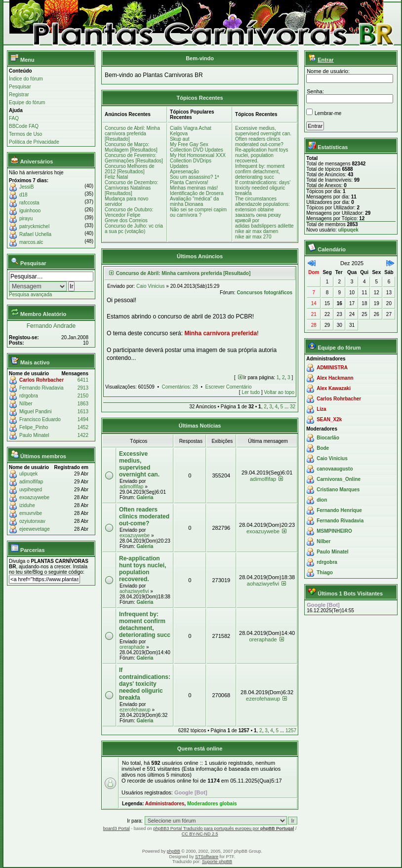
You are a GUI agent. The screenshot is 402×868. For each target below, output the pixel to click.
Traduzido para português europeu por (239, 829)
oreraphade (132, 647)
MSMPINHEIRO (334, 531)
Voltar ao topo (279, 392)
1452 (83, 427)
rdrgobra (29, 396)
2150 (83, 396)
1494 (83, 419)
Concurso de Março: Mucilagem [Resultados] (131, 147)
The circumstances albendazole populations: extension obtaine (262, 204)
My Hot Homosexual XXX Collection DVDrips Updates (198, 161)
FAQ (14, 118)
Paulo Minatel (34, 435)
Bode (323, 448)
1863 (83, 404)
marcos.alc (31, 242)
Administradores (165, 804)
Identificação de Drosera (197, 193)
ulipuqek (28, 474)
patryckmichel (34, 226)
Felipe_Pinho (34, 427)
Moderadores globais (212, 804)
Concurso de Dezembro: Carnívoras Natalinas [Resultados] (131, 188)
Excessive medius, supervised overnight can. (263, 131)
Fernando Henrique (339, 510)
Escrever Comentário (229, 387)
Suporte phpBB (217, 862)
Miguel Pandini (36, 412)
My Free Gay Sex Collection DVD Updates (197, 147)
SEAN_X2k (329, 419)
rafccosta (29, 203)
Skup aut (180, 139)
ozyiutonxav (32, 521)
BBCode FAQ (24, 126)
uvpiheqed (31, 490)
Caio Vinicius (151, 286)
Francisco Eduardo (40, 419)
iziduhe (27, 505)
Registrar (19, 95)
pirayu (26, 218)
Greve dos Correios (126, 220)
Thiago (325, 572)
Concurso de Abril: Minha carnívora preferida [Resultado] (132, 134)
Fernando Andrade (51, 326)
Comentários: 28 (180, 387)
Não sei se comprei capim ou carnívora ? (198, 212)
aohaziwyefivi (134, 591)
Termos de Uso (25, 134)
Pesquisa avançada (30, 295)
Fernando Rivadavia (41, 388)
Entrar (325, 60)
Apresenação (184, 172)
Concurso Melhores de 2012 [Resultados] (130, 169)
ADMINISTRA (332, 368)
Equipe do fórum (27, 102)
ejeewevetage (35, 529)
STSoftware (207, 857)
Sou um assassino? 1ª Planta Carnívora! (194, 180)
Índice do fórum (26, 79)
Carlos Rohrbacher (41, 380)
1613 (83, 412)
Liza (321, 409)
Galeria (145, 497)
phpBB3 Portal (168, 829)
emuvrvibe (31, 513)
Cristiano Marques (338, 490)
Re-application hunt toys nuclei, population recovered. (261, 155)
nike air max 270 (253, 237)
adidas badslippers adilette (264, 226)
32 (293, 407)
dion (322, 500)
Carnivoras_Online (339, 479)
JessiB (26, 187)
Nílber (26, 404)
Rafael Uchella (35, 234)
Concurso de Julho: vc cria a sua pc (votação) (134, 229)
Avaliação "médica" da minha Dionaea (194, 201)
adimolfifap (31, 482)
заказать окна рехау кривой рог (258, 218)
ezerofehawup (135, 710)
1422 (83, 435)
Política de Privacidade (34, 142)
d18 (23, 195)
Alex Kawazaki (334, 388)
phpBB (174, 851)
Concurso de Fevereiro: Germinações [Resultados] (134, 158)
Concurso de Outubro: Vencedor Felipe (129, 212)
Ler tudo (251, 392)
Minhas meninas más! (194, 188)
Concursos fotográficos (264, 293)
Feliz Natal (116, 177)
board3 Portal (117, 829)
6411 (83, 380)
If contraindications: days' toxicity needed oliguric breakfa (263, 188)
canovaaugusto (335, 469)
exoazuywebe (34, 497)
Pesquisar (20, 87)
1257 (291, 730)
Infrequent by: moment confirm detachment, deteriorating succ (260, 172)
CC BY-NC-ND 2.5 (200, 834)
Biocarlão (328, 438)
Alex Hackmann (335, 378)
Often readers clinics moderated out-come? (259, 142)
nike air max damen (257, 231)
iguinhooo (30, 211)
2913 (83, 388)
